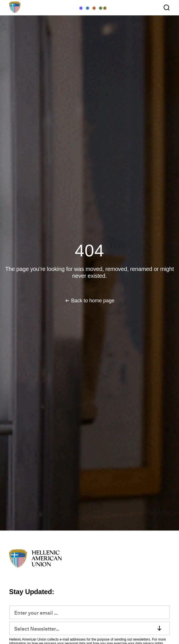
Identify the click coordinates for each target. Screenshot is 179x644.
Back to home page (93, 301)
